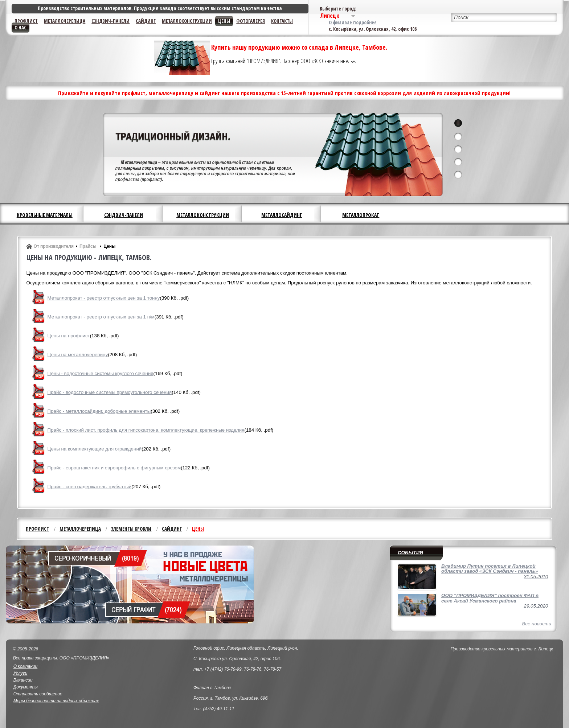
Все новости (537, 624)
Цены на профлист (69, 336)
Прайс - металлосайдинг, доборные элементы (99, 411)
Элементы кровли (131, 529)
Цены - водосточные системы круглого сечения (101, 373)
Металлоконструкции (187, 21)
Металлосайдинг (282, 215)
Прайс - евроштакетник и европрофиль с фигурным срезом (114, 468)
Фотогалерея (251, 21)
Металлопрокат (361, 215)
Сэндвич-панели (110, 21)
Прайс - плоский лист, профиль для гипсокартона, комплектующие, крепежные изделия (146, 430)
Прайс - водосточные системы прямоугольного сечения (110, 392)
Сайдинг (146, 21)
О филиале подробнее (353, 22)
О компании (26, 666)
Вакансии (23, 680)
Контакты (282, 21)
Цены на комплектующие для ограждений (95, 449)
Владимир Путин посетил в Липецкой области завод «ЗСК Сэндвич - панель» (490, 569)
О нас (21, 28)
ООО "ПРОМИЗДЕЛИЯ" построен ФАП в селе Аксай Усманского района (490, 598)
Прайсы (89, 246)
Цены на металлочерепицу (78, 355)
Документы (26, 687)
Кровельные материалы (45, 215)
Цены (224, 21)
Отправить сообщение (38, 694)
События (410, 553)
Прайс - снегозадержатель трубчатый (90, 487)
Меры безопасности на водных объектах (56, 701)
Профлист (26, 21)
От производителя (54, 246)
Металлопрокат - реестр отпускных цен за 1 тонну (104, 298)
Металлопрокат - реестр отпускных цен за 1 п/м (101, 317)
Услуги (21, 673)
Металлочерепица (65, 21)
